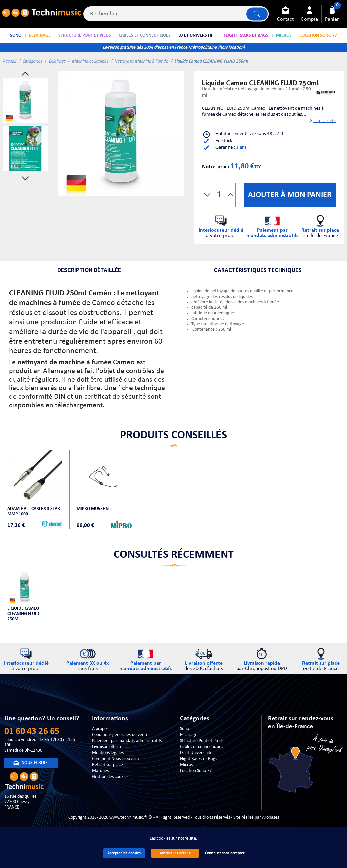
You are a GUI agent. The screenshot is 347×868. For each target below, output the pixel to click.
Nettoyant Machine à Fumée (141, 61)
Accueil (9, 61)
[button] (207, 195)
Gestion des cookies (110, 777)
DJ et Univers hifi (196, 753)
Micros (186, 765)
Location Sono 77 (196, 771)
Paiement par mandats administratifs (127, 741)
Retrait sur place (108, 765)
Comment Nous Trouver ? (116, 759)
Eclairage (57, 61)
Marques (100, 771)
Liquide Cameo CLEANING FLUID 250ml (23, 614)
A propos (100, 729)
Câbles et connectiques (201, 747)
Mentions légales (108, 753)
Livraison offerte (107, 747)
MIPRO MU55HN (93, 509)
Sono (185, 729)
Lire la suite (322, 121)
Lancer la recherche (257, 14)
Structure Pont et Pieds (202, 741)
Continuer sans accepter (225, 853)
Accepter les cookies (124, 853)
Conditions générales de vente (120, 735)
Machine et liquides (90, 61)
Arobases (271, 817)
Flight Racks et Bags (199, 759)
